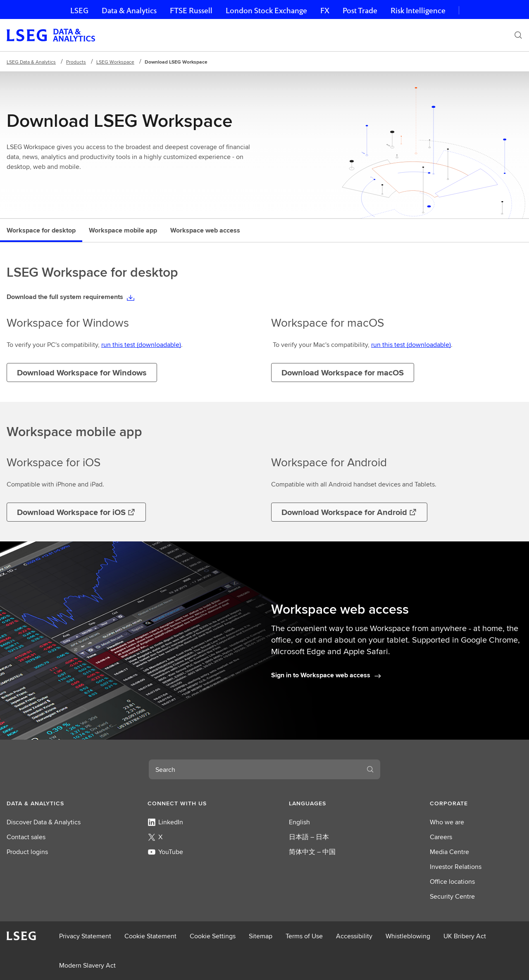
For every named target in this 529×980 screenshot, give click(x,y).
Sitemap (261, 936)
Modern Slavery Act (87, 965)
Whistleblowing (408, 936)
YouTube (165, 852)
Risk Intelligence (418, 11)
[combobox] (255, 769)
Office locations (452, 882)
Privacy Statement (85, 936)
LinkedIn (165, 822)
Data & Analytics (129, 11)
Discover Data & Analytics (44, 822)
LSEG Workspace (115, 62)
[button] (53, 803)
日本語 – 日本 (309, 837)
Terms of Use (304, 936)
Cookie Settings (213, 936)
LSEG (79, 11)
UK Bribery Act (465, 936)
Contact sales (26, 837)
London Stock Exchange (266, 11)
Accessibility (354, 936)
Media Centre (449, 852)
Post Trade (360, 11)
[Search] (518, 35)
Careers (441, 837)
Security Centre (452, 896)
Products (76, 62)
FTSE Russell (191, 11)
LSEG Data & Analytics (31, 62)
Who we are (447, 822)
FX (325, 11)
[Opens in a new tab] (76, 512)
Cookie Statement (150, 936)
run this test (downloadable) (141, 345)
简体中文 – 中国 (312, 852)
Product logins (27, 852)
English (299, 822)
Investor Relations (456, 867)
